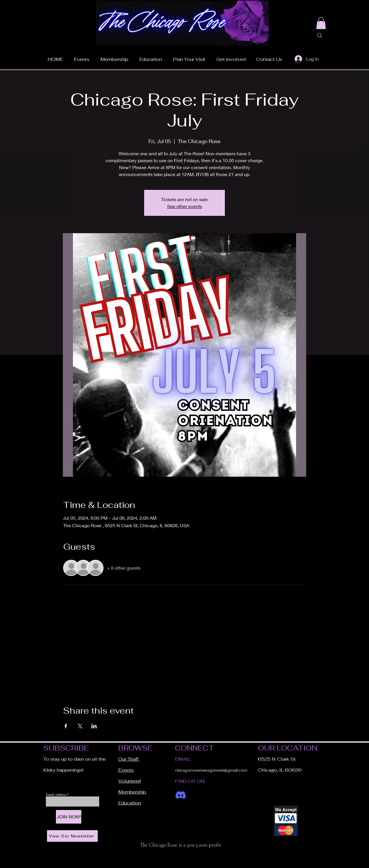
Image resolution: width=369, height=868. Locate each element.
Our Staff (129, 759)
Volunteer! (130, 781)
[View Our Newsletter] (72, 836)
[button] (189, 57)
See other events (185, 206)
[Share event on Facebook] (66, 726)
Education (130, 803)
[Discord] (181, 795)
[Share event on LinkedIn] (94, 726)
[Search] (320, 35)
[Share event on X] (80, 726)
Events (126, 770)
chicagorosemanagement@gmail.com (211, 770)
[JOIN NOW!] (69, 817)
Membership (132, 792)
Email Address (56, 795)
